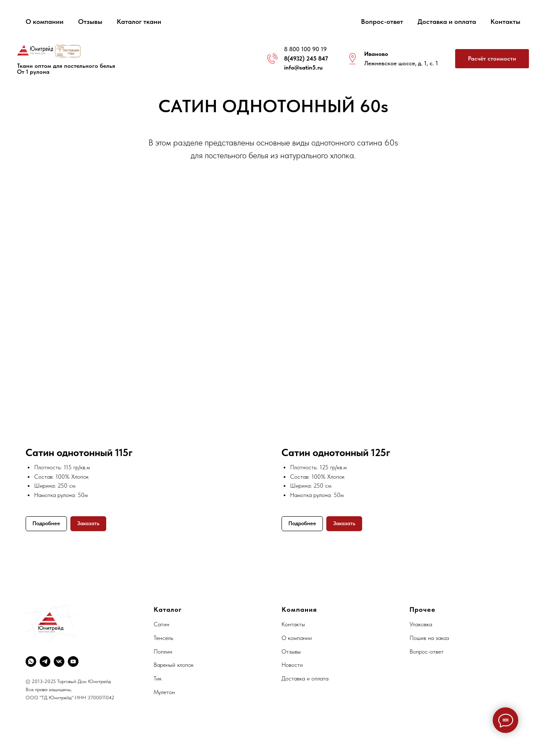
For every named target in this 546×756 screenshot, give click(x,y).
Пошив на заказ (429, 638)
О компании (45, 22)
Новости (292, 665)
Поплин (163, 651)
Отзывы (90, 22)
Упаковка (421, 624)
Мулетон (164, 692)
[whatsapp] (31, 661)
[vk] (59, 661)
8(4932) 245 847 (306, 58)
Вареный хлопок (174, 665)
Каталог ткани (139, 22)
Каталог (168, 609)
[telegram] (45, 661)
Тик (158, 678)
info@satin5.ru (303, 67)
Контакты (505, 22)
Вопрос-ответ (382, 22)
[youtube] (73, 661)
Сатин (161, 624)
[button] (492, 59)
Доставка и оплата (447, 22)
